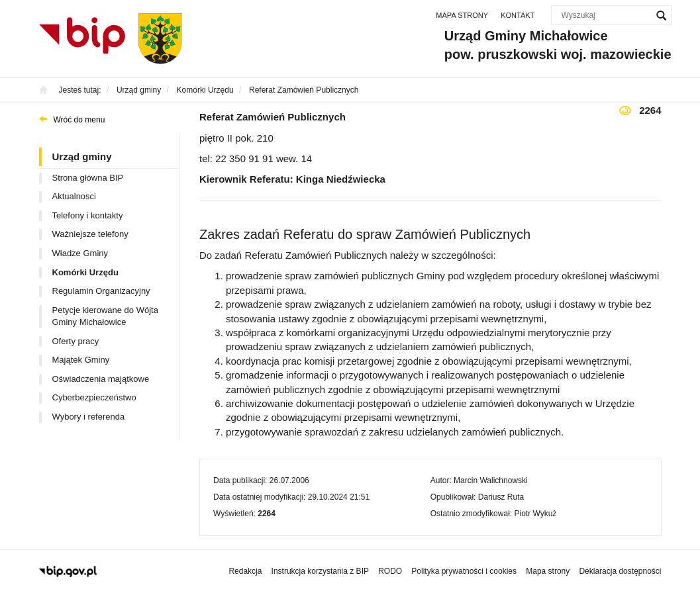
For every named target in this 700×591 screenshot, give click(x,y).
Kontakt (518, 15)
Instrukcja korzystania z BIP (320, 571)
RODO (390, 571)
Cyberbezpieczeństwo (94, 397)
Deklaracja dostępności (620, 571)
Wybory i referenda (89, 417)
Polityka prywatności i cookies (464, 571)
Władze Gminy (80, 253)
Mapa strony (462, 15)
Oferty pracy (76, 341)
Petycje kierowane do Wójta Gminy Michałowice (105, 316)
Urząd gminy (82, 157)
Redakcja (245, 571)
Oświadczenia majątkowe (101, 379)
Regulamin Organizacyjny (101, 291)
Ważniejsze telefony (90, 234)
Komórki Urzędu (85, 272)
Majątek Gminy (81, 360)
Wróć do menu (79, 120)
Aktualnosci (74, 196)
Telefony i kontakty (88, 215)
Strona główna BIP (88, 178)
